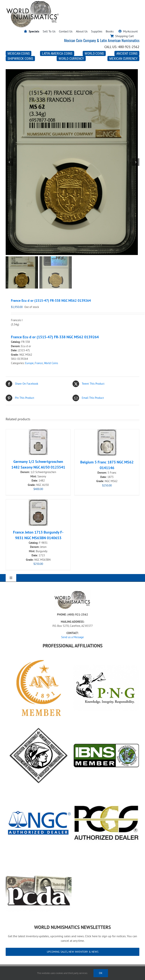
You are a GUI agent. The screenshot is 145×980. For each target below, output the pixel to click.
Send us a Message (72, 637)
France (39, 363)
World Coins (51, 363)
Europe (29, 363)
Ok (101, 973)
